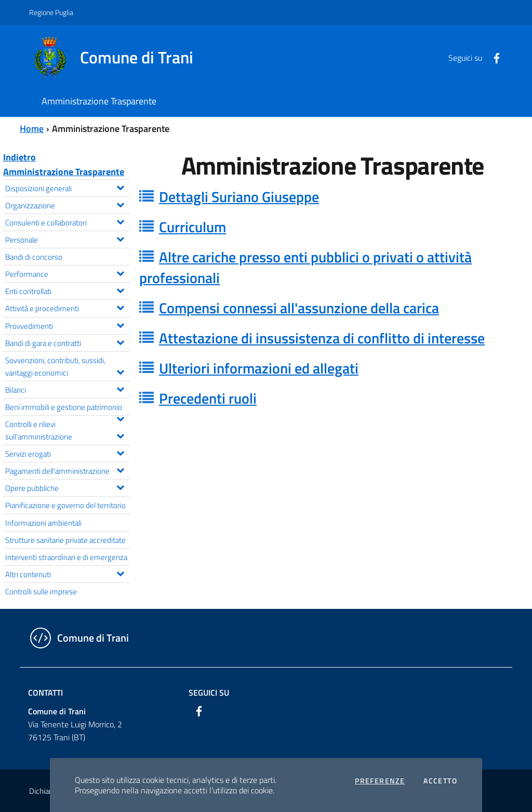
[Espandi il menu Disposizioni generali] (120, 187)
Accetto (440, 781)
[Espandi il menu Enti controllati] (120, 289)
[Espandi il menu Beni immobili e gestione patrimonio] (120, 418)
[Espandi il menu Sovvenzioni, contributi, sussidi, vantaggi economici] (120, 371)
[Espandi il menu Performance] (120, 272)
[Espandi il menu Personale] (120, 238)
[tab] (332, 197)
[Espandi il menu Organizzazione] (120, 204)
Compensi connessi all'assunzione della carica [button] (299, 308)
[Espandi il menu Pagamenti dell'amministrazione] (120, 469)
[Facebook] (493, 57)
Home (32, 129)
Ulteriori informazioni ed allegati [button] (259, 368)
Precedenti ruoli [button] (208, 398)
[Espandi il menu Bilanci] (120, 388)
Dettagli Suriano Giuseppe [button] (239, 197)
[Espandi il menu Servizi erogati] (120, 452)
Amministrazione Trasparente (64, 172)
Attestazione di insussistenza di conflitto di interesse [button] (322, 338)
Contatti (45, 693)
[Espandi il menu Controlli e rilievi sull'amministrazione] (120, 435)
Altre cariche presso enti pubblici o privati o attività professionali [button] (305, 267)
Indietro (19, 157)
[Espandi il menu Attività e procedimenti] (120, 307)
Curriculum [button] (192, 227)
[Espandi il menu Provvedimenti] (120, 324)
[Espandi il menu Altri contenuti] (120, 573)
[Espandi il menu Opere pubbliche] (120, 486)
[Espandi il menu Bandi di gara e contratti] (120, 341)
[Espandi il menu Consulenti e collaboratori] (120, 221)
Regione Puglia (51, 12)
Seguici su (209, 693)
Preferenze (380, 781)
